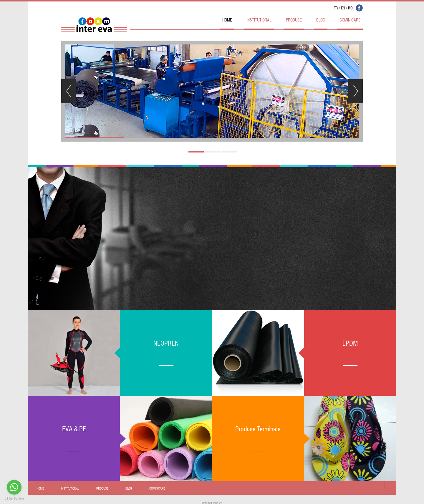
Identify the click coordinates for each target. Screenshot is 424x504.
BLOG (321, 19)
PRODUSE (294, 19)
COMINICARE (350, 19)
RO (350, 8)
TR (336, 8)
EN (343, 8)
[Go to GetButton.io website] (14, 498)
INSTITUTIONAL (259, 19)
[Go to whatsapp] (14, 487)
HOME (227, 19)
